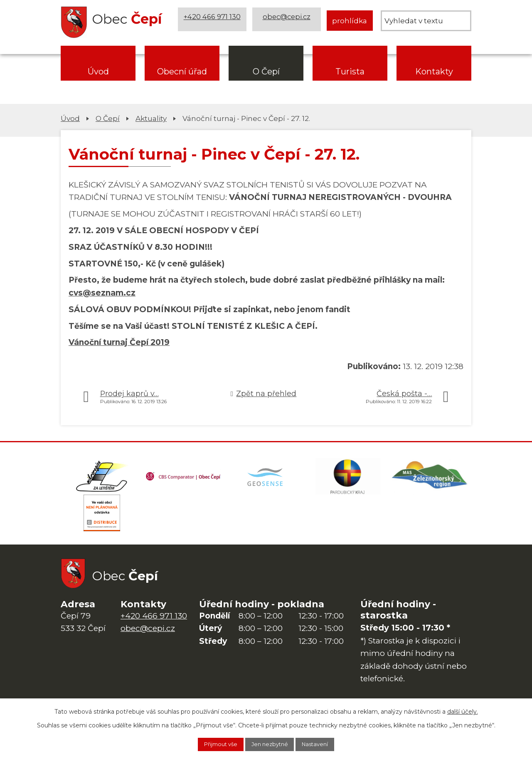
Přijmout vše (212, 744)
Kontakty (434, 71)
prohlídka (350, 21)
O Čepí (266, 71)
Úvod (98, 71)
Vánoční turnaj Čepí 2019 (119, 342)
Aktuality (151, 118)
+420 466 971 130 (213, 21)
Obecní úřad (182, 71)
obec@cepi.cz (288, 21)
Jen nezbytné (270, 744)
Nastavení (324, 744)
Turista (350, 71)
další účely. (463, 710)
